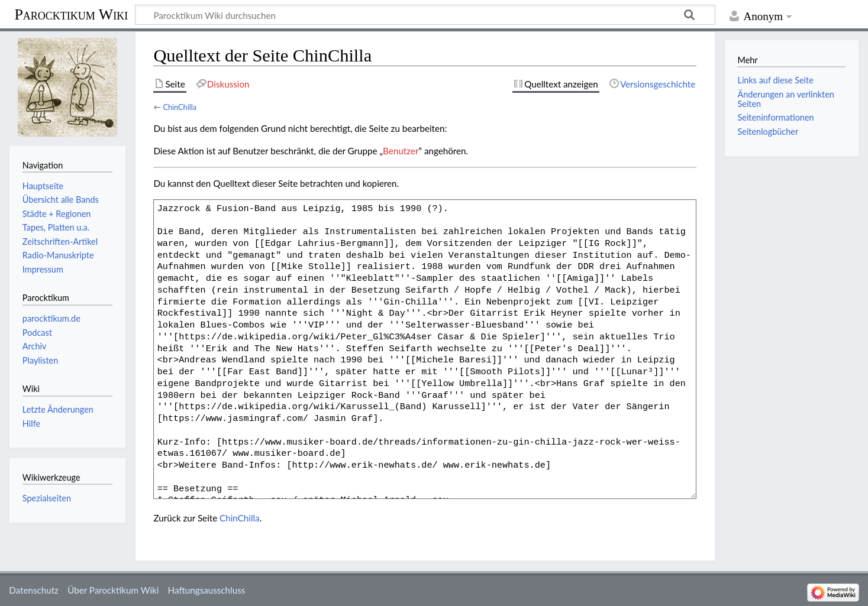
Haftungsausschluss (207, 590)
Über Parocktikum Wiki (113, 590)
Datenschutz (34, 590)
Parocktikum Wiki (71, 14)
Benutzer (401, 151)
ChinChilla (180, 107)
